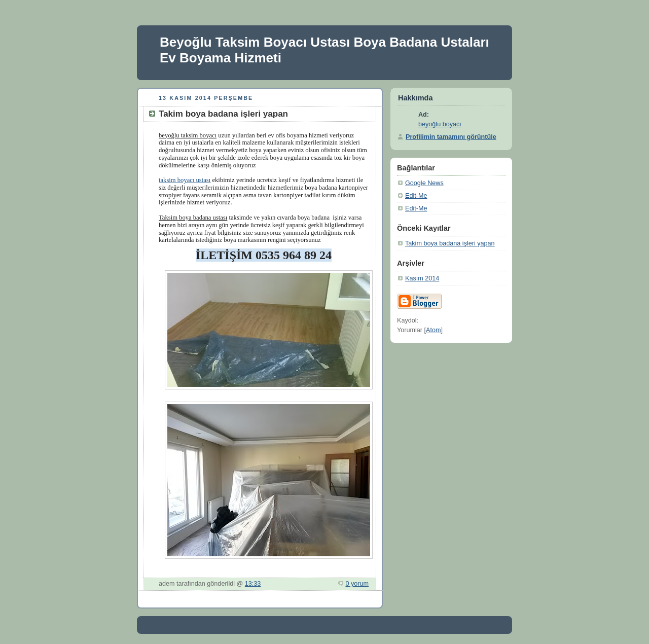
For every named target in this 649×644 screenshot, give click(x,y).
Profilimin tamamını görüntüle (451, 137)
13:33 (253, 584)
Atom (433, 330)
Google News (424, 183)
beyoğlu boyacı (440, 124)
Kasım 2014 (422, 278)
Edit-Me (416, 196)
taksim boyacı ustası (185, 180)
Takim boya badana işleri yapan (450, 243)
